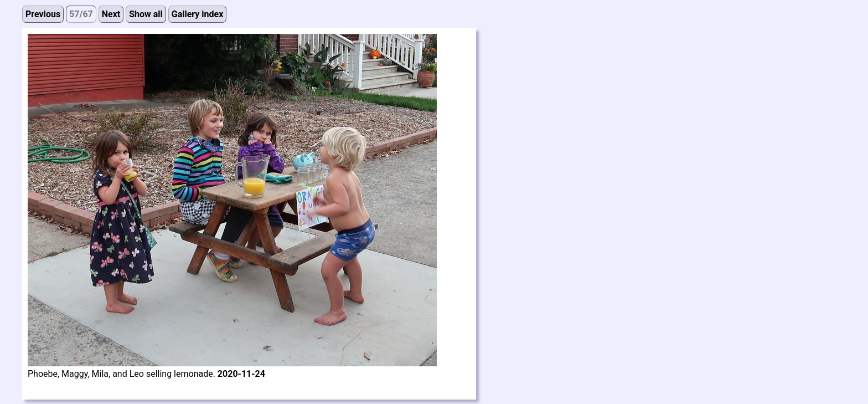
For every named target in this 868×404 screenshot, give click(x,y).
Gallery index (198, 14)
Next (111, 14)
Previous (43, 14)
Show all (146, 14)
